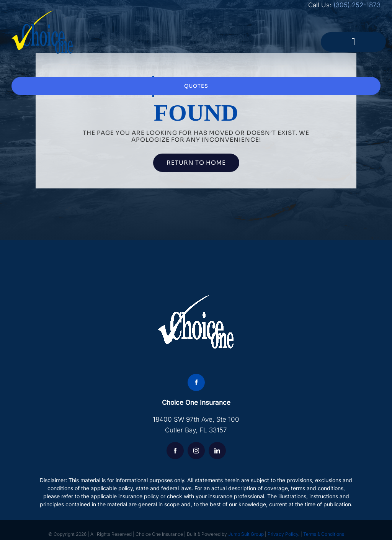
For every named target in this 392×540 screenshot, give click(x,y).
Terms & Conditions (324, 534)
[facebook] (196, 382)
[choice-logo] (42, 13)
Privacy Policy (283, 534)
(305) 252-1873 (357, 5)
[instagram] (196, 451)
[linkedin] (217, 451)
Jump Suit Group (246, 534)
